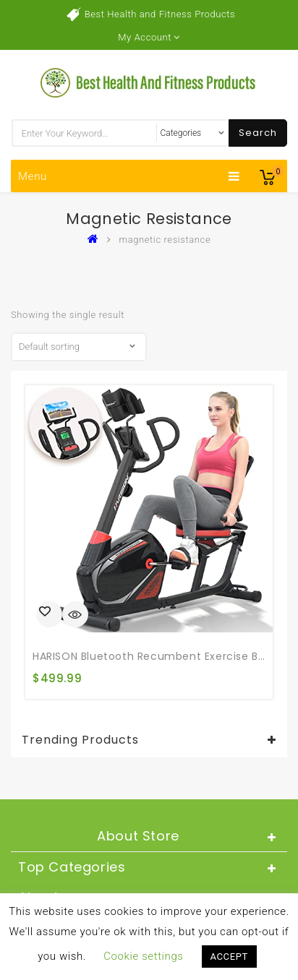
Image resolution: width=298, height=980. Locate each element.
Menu (129, 176)
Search (258, 133)
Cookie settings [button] (143, 956)
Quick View (75, 616)
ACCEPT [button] (229, 957)
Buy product (49, 614)
